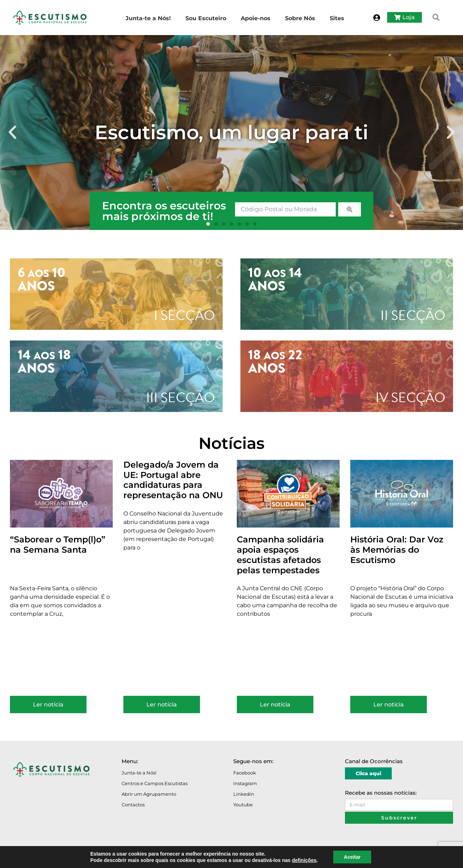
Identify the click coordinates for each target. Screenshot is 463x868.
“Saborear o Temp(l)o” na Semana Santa (58, 545)
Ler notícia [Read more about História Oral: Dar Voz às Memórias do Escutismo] (389, 704)
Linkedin (244, 794)
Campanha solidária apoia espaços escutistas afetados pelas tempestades (280, 555)
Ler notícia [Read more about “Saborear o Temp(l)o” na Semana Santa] (48, 704)
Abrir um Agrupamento (149, 794)
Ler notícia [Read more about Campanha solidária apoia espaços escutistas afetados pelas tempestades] (275, 704)
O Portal (20, 858)
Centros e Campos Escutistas (155, 783)
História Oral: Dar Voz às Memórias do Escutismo (397, 550)
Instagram (245, 783)
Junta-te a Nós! (139, 773)
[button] (436, 17)
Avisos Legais (46, 858)
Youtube (243, 805)
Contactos (133, 805)
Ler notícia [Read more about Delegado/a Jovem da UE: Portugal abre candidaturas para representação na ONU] (162, 704)
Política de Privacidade (85, 858)
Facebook (245, 773)
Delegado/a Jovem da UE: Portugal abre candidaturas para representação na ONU (173, 480)
